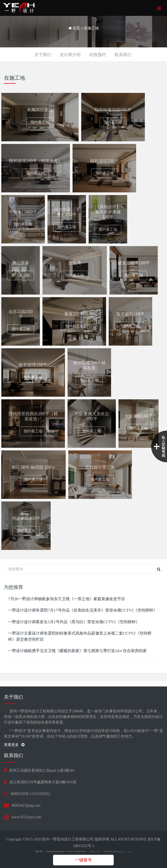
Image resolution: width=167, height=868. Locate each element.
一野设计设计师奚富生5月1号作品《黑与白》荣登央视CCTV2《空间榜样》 (74, 622)
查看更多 (14, 745)
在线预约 (98, 55)
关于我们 (43, 55)
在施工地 (91, 28)
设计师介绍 (70, 55)
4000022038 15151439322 (30, 794)
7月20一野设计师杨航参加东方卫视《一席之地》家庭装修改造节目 (67, 599)
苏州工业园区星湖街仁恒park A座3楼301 (42, 770)
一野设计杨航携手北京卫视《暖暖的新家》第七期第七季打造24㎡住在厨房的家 (77, 651)
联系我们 (123, 55)
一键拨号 (83, 860)
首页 (76, 28)
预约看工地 (40, 122)
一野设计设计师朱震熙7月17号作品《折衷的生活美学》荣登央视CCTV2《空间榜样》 (83, 610)
